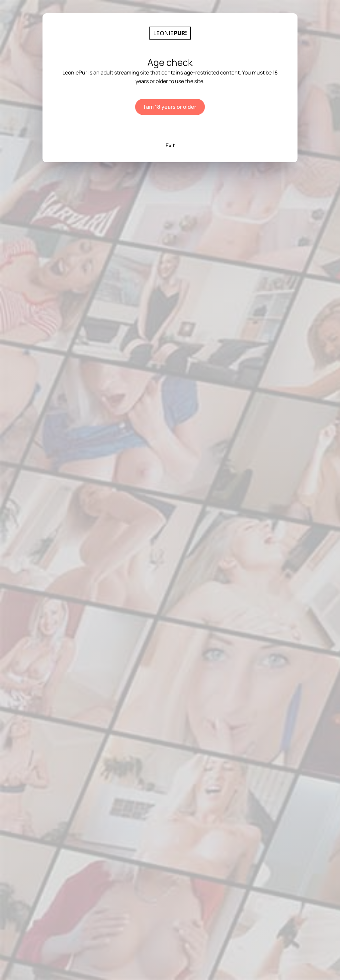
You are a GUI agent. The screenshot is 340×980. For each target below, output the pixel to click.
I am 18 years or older (170, 107)
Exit (170, 145)
